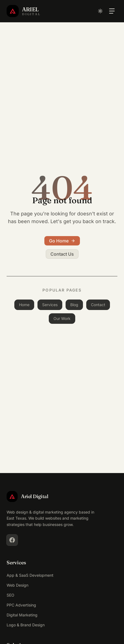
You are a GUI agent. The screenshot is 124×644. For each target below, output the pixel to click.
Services (50, 305)
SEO (10, 595)
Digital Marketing (22, 615)
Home (24, 305)
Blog (74, 305)
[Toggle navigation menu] (112, 11)
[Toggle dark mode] (100, 11)
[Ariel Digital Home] (24, 11)
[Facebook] (12, 540)
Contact (98, 305)
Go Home (62, 241)
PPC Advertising (21, 605)
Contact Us (62, 254)
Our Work (62, 318)
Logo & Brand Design (26, 625)
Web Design (17, 585)
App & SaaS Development (30, 575)
